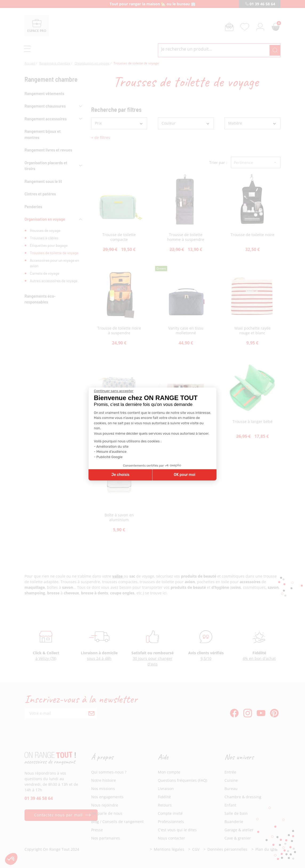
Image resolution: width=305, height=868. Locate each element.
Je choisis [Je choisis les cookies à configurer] (121, 475)
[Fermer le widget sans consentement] (114, 391)
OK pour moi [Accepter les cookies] (185, 475)
